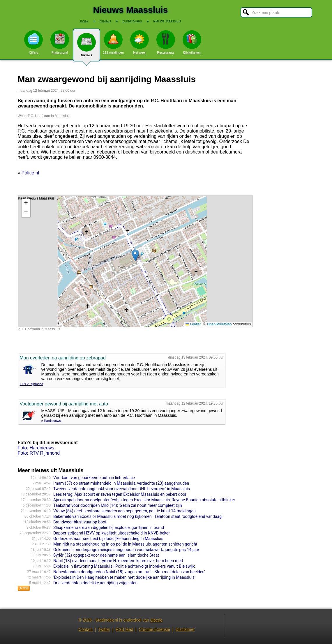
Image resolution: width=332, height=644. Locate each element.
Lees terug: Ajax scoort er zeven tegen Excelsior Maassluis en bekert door (120, 494)
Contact (86, 629)
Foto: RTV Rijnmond (39, 453)
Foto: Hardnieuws (36, 448)
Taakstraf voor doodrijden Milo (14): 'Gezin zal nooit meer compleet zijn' (118, 505)
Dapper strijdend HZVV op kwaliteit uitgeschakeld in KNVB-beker (112, 533)
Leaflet (193, 324)
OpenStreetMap (219, 324)
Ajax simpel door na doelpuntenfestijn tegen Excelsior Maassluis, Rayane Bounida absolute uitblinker (144, 500)
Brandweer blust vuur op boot (80, 522)
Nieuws (86, 47)
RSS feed (124, 629)
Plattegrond (60, 42)
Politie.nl (30, 173)
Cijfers (33, 42)
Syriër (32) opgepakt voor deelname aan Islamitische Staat (106, 555)
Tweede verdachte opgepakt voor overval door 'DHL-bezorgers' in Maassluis (122, 489)
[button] (135, 255)
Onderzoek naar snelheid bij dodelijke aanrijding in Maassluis (108, 539)
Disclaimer (185, 629)
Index (84, 21)
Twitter (104, 629)
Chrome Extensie (154, 629)
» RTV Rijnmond (32, 384)
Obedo (156, 620)
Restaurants (166, 42)
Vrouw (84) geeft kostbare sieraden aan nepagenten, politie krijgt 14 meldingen (125, 511)
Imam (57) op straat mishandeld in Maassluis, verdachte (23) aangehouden (121, 483)
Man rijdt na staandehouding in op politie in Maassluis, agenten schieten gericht (125, 544)
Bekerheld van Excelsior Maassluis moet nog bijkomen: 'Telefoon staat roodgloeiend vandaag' (138, 516)
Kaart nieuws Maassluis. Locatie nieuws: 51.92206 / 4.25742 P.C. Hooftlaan (135, 261)
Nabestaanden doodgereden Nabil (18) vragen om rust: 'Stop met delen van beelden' (129, 572)
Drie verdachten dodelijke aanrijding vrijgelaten (95, 583)
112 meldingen (113, 42)
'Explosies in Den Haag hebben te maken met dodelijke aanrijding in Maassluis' (124, 577)
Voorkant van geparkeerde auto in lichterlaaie (94, 478)
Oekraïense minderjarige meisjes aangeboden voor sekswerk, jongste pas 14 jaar (126, 550)
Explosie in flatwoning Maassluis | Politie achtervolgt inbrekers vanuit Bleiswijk (124, 566)
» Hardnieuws (51, 421)
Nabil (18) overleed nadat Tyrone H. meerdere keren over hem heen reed (118, 561)
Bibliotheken (192, 42)
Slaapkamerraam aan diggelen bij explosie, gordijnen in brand (109, 527)
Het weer (139, 42)
